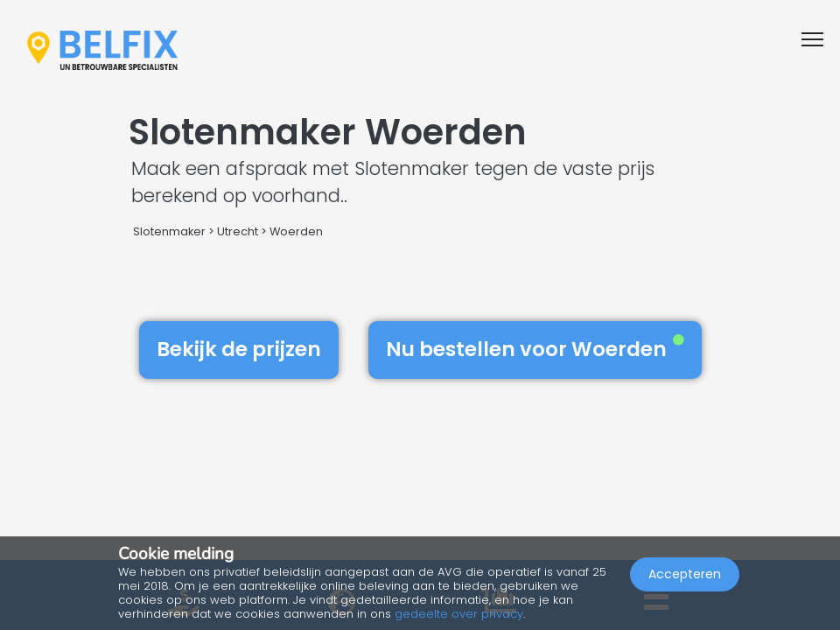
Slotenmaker (169, 231)
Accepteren (685, 574)
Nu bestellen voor (535, 349)
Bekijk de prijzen (239, 349)
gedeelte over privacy (459, 614)
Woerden (296, 231)
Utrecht (238, 231)
